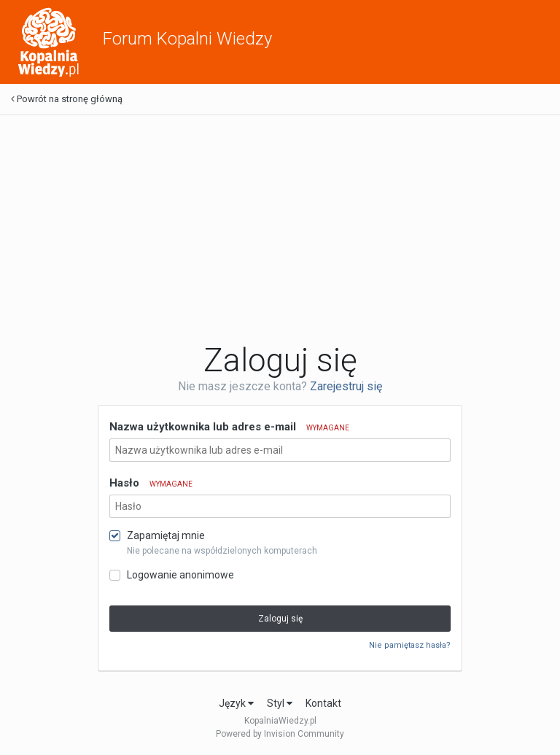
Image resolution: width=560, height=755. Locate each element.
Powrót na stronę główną (67, 99)
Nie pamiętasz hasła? (410, 645)
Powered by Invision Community (280, 734)
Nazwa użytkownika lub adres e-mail (229, 427)
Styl (280, 703)
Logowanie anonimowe (180, 575)
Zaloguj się (280, 619)
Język (236, 703)
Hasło (151, 483)
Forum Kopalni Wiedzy (187, 39)
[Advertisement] (280, 228)
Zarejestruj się (346, 386)
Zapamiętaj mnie (166, 535)
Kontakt (323, 703)
